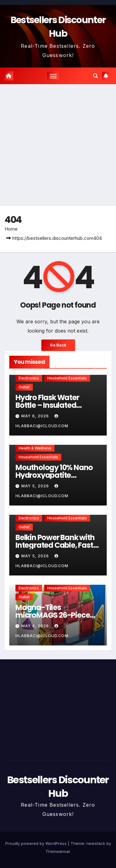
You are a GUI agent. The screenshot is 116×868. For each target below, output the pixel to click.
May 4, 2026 (36, 626)
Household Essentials (67, 378)
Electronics (29, 378)
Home (11, 229)
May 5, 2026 (36, 486)
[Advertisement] (58, 145)
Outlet (24, 387)
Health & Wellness (35, 448)
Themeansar (58, 851)
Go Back (58, 345)
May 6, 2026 (36, 416)
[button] (96, 76)
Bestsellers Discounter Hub (58, 786)
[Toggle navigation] (53, 76)
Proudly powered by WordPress (37, 843)
